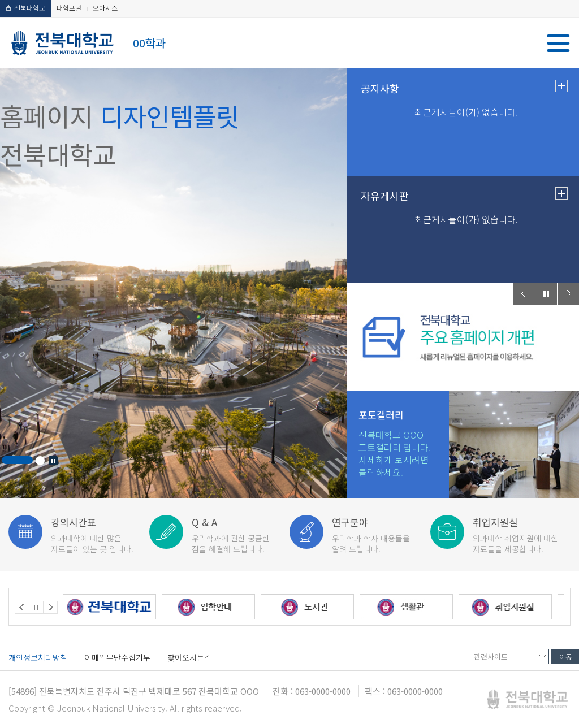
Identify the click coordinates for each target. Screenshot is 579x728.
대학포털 (69, 8)
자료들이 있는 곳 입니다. (97, 534)
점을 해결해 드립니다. (238, 534)
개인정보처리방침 (38, 657)
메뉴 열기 (558, 43)
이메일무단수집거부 (117, 657)
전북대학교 (25, 8)
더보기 (561, 86)
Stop (53, 461)
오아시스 (105, 8)
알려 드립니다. (378, 534)
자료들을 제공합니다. (519, 534)
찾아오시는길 (189, 657)
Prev (524, 294)
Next (568, 294)
